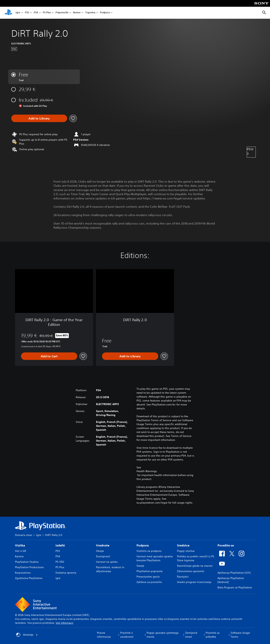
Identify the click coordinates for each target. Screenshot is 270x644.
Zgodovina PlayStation (29, 578)
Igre (18, 13)
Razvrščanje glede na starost (195, 566)
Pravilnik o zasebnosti (127, 635)
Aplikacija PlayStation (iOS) (234, 573)
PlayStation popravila (150, 571)
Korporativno (23, 573)
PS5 (27, 13)
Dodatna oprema (66, 573)
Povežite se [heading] (226, 545)
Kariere (19, 556)
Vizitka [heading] (20, 545)
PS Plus (47, 13)
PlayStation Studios (27, 562)
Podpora (105, 13)
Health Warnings (147, 471)
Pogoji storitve (186, 551)
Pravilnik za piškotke (213, 635)
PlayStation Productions (29, 567)
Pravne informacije (104, 635)
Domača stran (24, 535)
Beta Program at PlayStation (235, 587)
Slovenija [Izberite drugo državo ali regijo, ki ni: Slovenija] (27, 635)
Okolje (100, 551)
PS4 (36, 13)
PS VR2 (60, 562)
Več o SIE (21, 551)
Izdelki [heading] (60, 545)
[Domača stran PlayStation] (8, 13)
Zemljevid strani (191, 635)
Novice (77, 13)
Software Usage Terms (240, 635)
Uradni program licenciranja (194, 582)
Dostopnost (103, 556)
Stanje (140, 566)
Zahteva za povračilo (149, 582)
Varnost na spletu (107, 562)
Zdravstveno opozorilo (191, 571)
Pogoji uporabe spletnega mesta (163, 635)
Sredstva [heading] (183, 545)
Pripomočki (62, 13)
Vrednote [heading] (103, 545)
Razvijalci (183, 577)
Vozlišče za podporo (149, 551)
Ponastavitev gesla (148, 577)
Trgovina (90, 13)
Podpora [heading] (143, 545)
